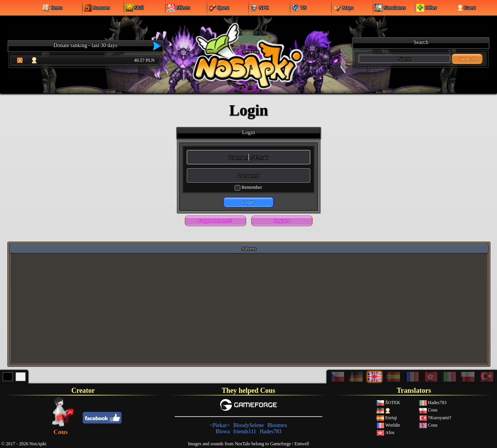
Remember (252, 187)
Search (467, 59)
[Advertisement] (249, 308)
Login (248, 202)
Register (282, 221)
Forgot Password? (215, 221)
